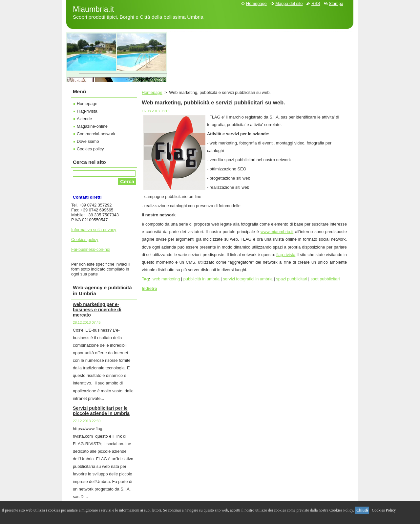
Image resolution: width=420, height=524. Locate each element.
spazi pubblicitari (292, 279)
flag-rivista (286, 255)
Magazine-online (92, 126)
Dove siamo (88, 141)
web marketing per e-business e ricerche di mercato (97, 310)
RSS (316, 3)
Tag (145, 279)
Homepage (152, 92)
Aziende (84, 119)
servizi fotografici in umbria (248, 279)
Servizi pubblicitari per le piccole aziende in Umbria (101, 411)
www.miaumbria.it (277, 232)
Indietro (149, 288)
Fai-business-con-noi (91, 249)
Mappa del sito (289, 3)
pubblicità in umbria (201, 279)
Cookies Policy (384, 510)
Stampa (336, 3)
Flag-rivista (87, 111)
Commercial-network (96, 134)
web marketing (166, 279)
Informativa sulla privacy (94, 230)
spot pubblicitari (325, 279)
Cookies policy (90, 149)
